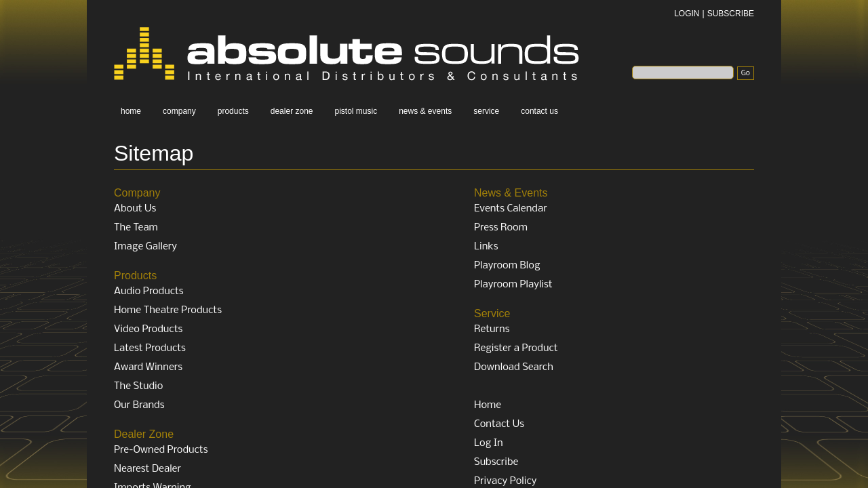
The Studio (138, 386)
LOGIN (687, 14)
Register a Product (516, 348)
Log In (489, 443)
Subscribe (496, 462)
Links (486, 247)
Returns (492, 329)
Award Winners (148, 367)
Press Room (501, 228)
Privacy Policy (505, 481)
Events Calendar (511, 209)
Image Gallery (145, 247)
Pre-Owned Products (161, 450)
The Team (136, 228)
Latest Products (150, 348)
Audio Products (149, 291)
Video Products (148, 329)
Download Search (514, 367)
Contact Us (499, 424)
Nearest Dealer (147, 469)
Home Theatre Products (168, 310)
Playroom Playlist (513, 285)
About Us (135, 209)
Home (488, 405)
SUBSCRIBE (731, 14)
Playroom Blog (507, 266)
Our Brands (139, 405)
